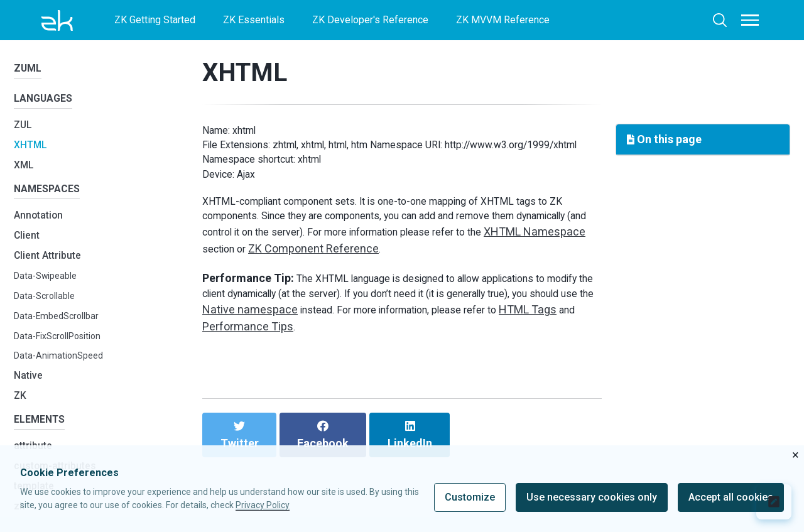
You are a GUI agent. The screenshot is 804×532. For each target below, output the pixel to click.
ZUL (24, 133)
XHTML (33, 154)
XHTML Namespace (272, 281)
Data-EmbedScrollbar (61, 329)
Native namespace (376, 346)
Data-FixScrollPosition (63, 350)
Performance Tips (405, 363)
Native (30, 389)
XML (25, 174)
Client (29, 249)
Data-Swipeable (49, 289)
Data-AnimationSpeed (62, 370)
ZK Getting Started (155, 20)
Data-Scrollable (48, 309)
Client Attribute (53, 269)
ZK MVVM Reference (503, 20)
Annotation (43, 229)
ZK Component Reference (443, 281)
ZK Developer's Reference (370, 20)
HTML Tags (307, 363)
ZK (21, 409)
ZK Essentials (254, 20)
